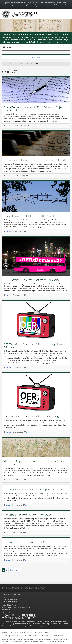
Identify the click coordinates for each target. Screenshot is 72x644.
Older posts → (15, 570)
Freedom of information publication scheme (16, 607)
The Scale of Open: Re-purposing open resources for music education (35, 463)
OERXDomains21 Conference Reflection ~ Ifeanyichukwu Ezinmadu (34, 346)
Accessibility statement (9, 605)
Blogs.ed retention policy (10, 599)
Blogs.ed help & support (10, 601)
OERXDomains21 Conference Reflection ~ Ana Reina (32, 280)
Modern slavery (7, 610)
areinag (8, 505)
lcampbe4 (8, 126)
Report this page (7, 612)
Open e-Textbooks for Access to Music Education (35, 35)
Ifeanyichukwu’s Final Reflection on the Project (29, 216)
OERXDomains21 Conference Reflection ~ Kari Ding (31, 416)
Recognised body (8, 626)
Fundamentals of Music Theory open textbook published (34, 160)
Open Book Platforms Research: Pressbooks (27, 515)
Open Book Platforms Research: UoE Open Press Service (34, 490)
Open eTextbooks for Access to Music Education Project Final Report (34, 109)
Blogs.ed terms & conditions (11, 594)
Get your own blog (44, 632)
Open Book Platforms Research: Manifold (26, 542)
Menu (9, 48)
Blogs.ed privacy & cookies (11, 597)
